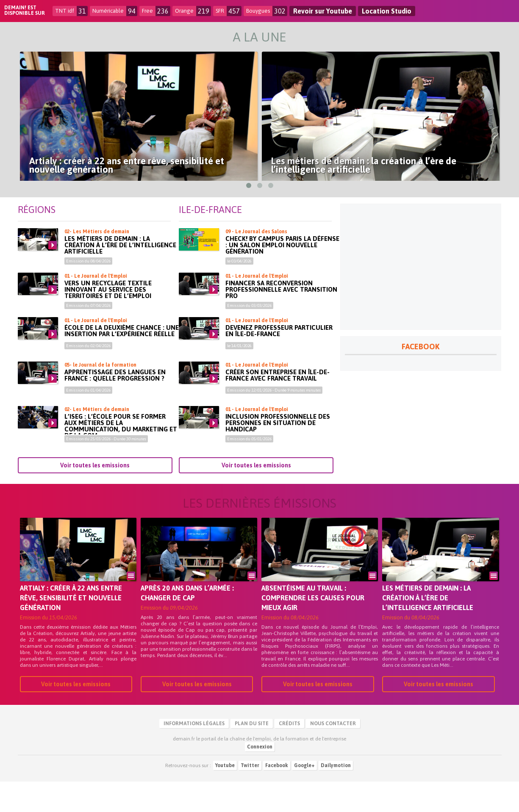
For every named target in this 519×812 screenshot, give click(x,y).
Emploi (171, 37)
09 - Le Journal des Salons (256, 262)
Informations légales (194, 754)
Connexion (260, 777)
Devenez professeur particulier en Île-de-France (279, 361)
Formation (300, 37)
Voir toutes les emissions (95, 496)
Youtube (225, 796)
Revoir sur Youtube (323, 11)
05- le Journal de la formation (100, 395)
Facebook (277, 796)
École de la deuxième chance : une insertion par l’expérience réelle (122, 361)
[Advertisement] (421, 297)
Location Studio (387, 11)
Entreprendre (232, 37)
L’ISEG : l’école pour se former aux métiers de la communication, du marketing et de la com (121, 456)
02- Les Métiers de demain (97, 262)
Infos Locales (368, 37)
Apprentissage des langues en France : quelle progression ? (115, 406)
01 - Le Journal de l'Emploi (96, 307)
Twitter (250, 796)
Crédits (289, 754)
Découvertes (439, 37)
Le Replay (119, 37)
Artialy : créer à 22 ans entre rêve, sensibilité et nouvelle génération (71, 628)
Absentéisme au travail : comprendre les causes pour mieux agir (313, 628)
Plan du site (252, 754)
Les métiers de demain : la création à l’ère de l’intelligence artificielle (120, 275)
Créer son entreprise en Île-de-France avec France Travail (278, 406)
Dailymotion (336, 796)
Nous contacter (333, 754)
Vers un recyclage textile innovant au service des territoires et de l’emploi (108, 320)
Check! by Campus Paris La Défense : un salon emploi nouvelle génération (282, 275)
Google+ (304, 796)
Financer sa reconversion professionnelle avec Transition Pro (281, 320)
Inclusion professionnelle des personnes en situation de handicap (278, 453)
